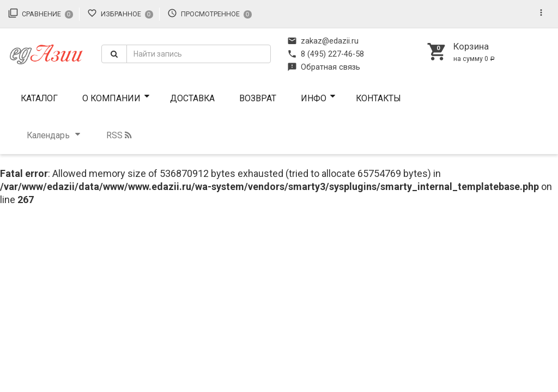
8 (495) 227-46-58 (326, 54)
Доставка (192, 98)
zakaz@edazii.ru (323, 41)
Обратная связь (324, 67)
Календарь (48, 135)
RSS (119, 135)
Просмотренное (210, 13)
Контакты (378, 98)
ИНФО (314, 98)
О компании (111, 98)
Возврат (258, 98)
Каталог (39, 98)
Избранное (120, 13)
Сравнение (41, 13)
